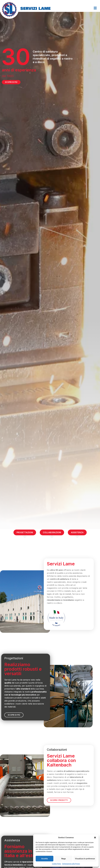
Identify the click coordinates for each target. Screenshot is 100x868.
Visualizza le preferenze (85, 859)
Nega (64, 859)
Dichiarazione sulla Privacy (71, 864)
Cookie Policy (56, 864)
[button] (95, 838)
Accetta (45, 859)
